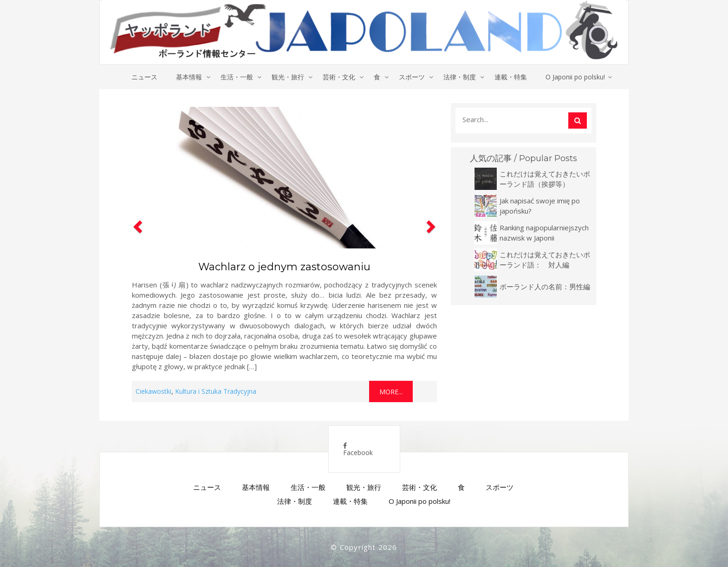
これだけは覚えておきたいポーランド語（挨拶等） (545, 179)
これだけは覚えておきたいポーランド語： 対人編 (545, 260)
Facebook (358, 450)
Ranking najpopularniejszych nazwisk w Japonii (544, 233)
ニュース (144, 77)
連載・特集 (511, 77)
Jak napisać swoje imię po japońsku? (540, 206)
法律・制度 (460, 77)
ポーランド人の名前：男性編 (545, 287)
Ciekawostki (153, 391)
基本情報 (189, 77)
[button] (136, 253)
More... (391, 392)
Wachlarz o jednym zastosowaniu (284, 267)
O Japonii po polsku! (575, 77)
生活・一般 (237, 77)
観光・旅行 (288, 77)
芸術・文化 (339, 77)
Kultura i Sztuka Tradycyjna (216, 391)
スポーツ (412, 77)
